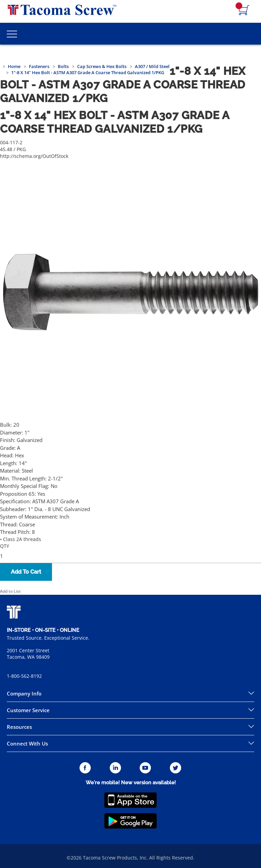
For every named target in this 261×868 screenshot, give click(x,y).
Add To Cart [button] (26, 572)
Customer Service (28, 710)
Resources (19, 727)
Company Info (24, 693)
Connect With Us (27, 743)
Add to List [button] (10, 591)
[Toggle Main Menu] (12, 34)
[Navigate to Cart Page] (244, 11)
